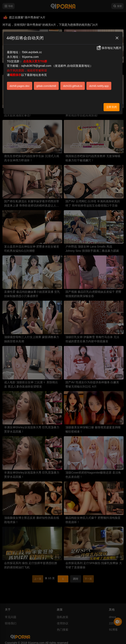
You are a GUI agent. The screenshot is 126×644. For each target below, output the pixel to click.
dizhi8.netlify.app (99, 86)
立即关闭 (112, 107)
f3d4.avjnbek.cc (32, 52)
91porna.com (30, 57)
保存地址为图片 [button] (109, 48)
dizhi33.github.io (73, 86)
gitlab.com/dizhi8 (46, 86)
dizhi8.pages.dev (20, 86)
